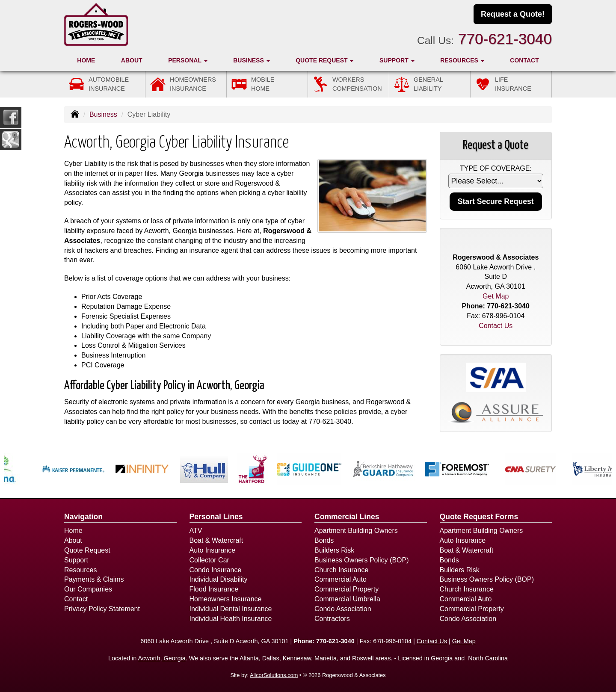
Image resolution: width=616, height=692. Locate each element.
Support (76, 560)
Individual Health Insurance (231, 619)
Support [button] (397, 60)
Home (86, 60)
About (132, 60)
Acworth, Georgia (162, 658)
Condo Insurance (216, 570)
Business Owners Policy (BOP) (362, 560)
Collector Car (209, 560)
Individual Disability (219, 579)
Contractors (332, 619)
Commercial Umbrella (347, 599)
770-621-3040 (505, 39)
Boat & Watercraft (216, 540)
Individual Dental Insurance (231, 609)
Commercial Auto (341, 579)
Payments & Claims (94, 579)
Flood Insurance (214, 589)
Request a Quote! (513, 14)
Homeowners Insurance (226, 599)
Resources (80, 570)
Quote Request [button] (324, 60)
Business (103, 114)
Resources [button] (462, 60)
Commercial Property (346, 589)
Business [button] (251, 60)
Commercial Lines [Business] (347, 517)
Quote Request (87, 550)
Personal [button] (188, 60)
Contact (524, 60)
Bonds (324, 540)
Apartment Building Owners (356, 531)
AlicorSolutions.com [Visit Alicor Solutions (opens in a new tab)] (274, 675)
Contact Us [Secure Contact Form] (496, 326)
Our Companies (88, 589)
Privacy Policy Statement (102, 609)
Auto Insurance (213, 550)
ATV (196, 531)
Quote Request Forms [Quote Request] (479, 517)
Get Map (496, 296)
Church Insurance (341, 570)
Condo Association (343, 609)
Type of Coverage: (496, 168)
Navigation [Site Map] (83, 517)
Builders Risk (334, 550)
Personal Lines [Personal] (216, 517)
